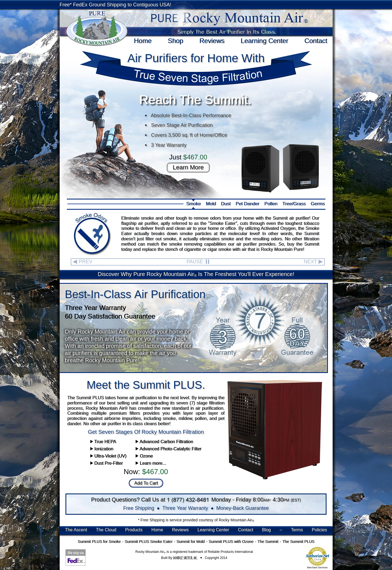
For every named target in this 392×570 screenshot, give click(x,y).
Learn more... (151, 463)
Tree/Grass (294, 204)
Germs (318, 204)
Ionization (102, 449)
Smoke (194, 204)
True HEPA (103, 442)
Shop (175, 41)
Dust (226, 204)
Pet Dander (248, 204)
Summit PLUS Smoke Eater (148, 542)
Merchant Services (317, 568)
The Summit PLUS (298, 542)
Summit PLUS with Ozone (231, 542)
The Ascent (76, 530)
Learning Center (264, 41)
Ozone (144, 456)
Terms (297, 530)
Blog (266, 530)
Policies (319, 530)
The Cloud (106, 530)
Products (134, 530)
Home (143, 41)
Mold (211, 204)
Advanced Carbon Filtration (164, 442)
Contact (316, 41)
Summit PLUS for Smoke (99, 542)
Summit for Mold (191, 542)
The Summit (268, 542)
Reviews (212, 41)
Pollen (271, 204)
